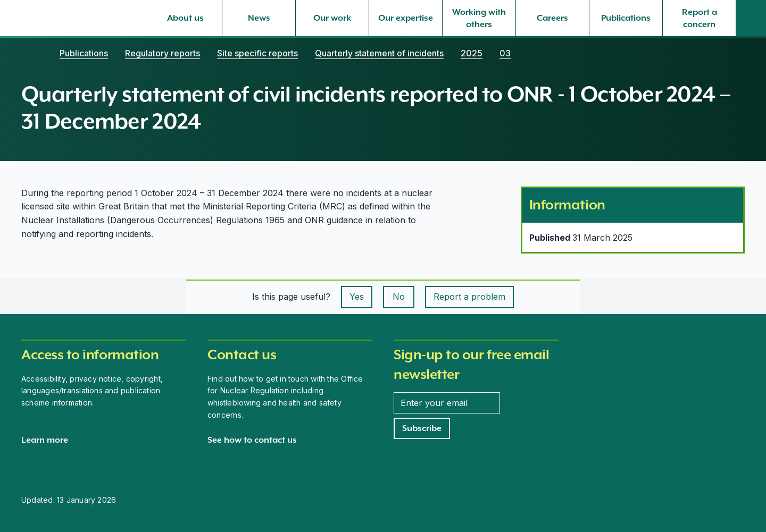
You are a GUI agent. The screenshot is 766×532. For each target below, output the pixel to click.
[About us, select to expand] (185, 18)
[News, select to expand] (259, 18)
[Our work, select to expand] (332, 18)
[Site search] (751, 18)
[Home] (32, 53)
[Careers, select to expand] (552, 18)
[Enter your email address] (447, 403)
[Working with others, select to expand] (479, 18)
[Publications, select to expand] (626, 18)
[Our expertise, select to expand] (406, 18)
